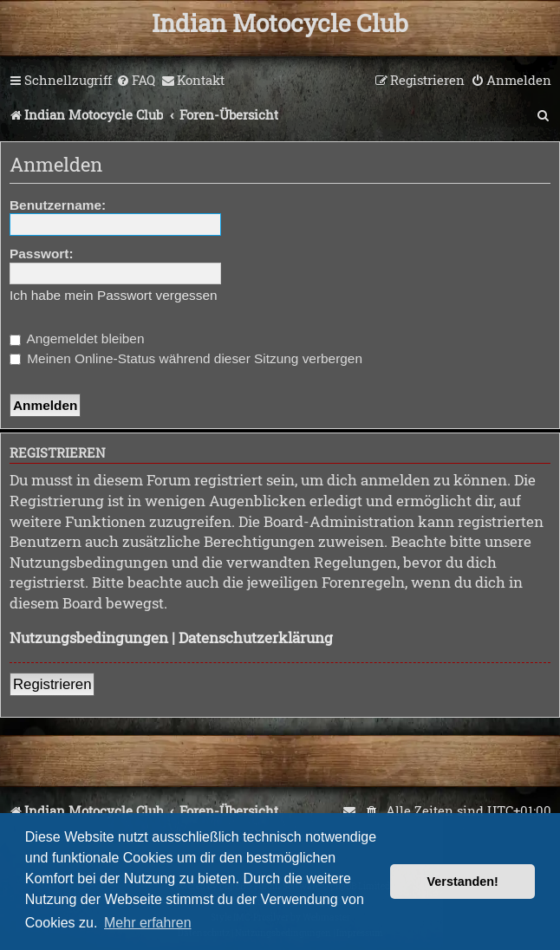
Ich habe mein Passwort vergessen (114, 295)
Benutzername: (58, 205)
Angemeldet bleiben (77, 338)
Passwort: (42, 254)
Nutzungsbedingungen (89, 638)
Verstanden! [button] (463, 882)
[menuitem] (136, 81)
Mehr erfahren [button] (148, 923)
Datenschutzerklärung (256, 638)
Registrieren (52, 684)
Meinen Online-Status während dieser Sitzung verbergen (186, 358)
